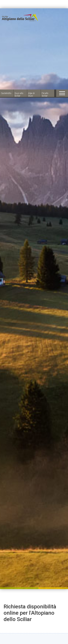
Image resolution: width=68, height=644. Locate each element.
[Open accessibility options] (8, 625)
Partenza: (27, 618)
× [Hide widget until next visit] (12, 621)
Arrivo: (27, 607)
